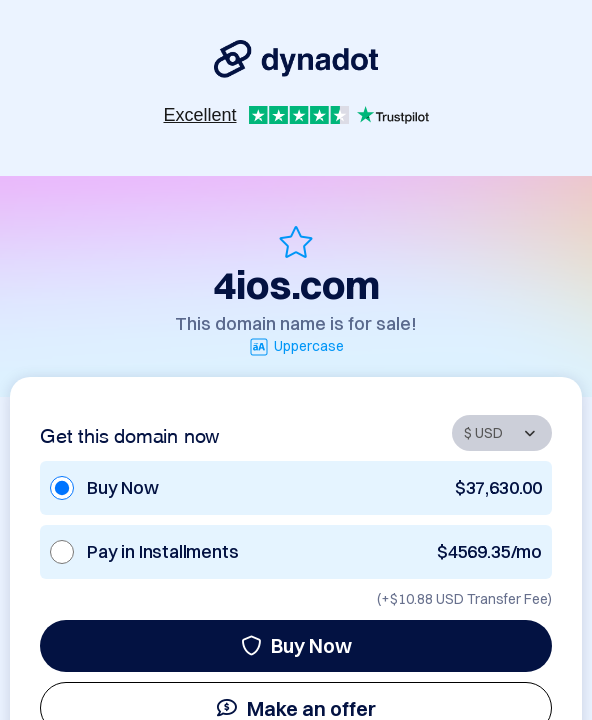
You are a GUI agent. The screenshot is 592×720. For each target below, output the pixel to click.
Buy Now (296, 645)
